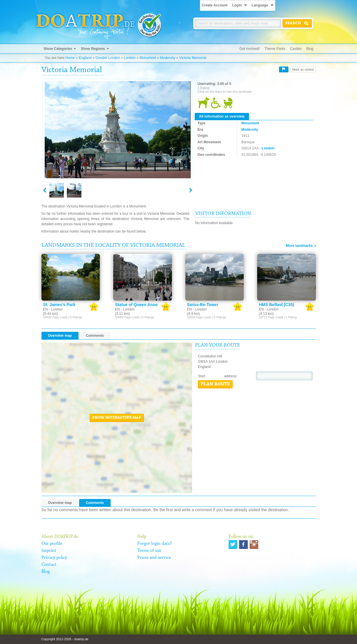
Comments (95, 336)
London (130, 58)
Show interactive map (117, 418)
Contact (49, 565)
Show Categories (58, 49)
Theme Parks (275, 49)
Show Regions (93, 49)
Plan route (215, 384)
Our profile (52, 544)
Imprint (49, 551)
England (85, 58)
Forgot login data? (155, 544)
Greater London (108, 58)
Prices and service (154, 558)
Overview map (60, 336)
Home (70, 58)
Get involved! (250, 49)
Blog (310, 49)
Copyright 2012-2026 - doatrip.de (65, 639)
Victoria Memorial (193, 58)
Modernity (168, 58)
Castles (296, 49)
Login (237, 5)
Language (260, 5)
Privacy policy (54, 558)
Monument (148, 58)
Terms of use (149, 551)
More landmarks (299, 246)
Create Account (215, 5)
